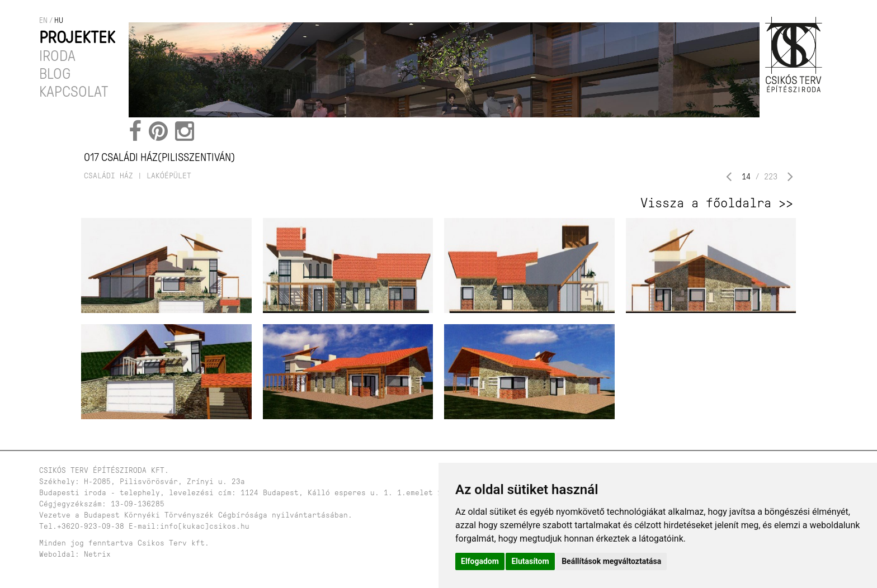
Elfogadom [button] (480, 561)
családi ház (109, 176)
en (43, 20)
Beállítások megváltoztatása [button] (611, 561)
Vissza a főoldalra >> (717, 203)
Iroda (57, 56)
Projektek (77, 37)
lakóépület (169, 176)
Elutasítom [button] (530, 561)
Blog (55, 74)
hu (59, 20)
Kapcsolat (74, 92)
